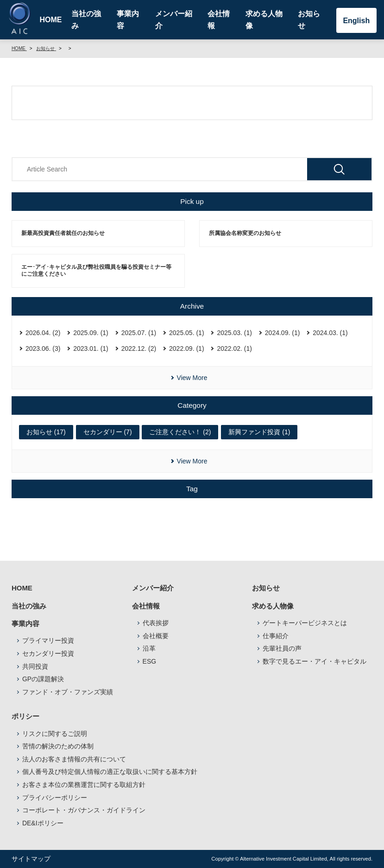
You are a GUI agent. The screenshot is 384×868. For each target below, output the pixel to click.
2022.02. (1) (234, 348)
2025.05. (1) (187, 333)
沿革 (149, 648)
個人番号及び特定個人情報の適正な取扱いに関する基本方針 (110, 772)
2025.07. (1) (139, 333)
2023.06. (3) (43, 348)
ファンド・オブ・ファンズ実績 (68, 692)
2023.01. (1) (91, 348)
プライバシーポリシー (55, 798)
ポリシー (25, 716)
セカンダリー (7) (108, 432)
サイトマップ (31, 859)
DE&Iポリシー (43, 823)
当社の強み (86, 20)
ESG (150, 661)
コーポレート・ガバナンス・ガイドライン (84, 810)
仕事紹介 (276, 636)
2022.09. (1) (187, 348)
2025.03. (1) (234, 333)
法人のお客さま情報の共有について (74, 759)
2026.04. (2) (43, 333)
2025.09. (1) (91, 333)
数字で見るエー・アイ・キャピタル (315, 661)
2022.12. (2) (139, 348)
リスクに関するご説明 (55, 734)
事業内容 (128, 20)
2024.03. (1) (330, 333)
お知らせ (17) (46, 432)
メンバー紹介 (174, 20)
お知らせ (309, 20)
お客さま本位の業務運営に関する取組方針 (84, 785)
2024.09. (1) (283, 333)
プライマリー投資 (48, 640)
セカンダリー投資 (48, 653)
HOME (50, 20)
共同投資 (35, 666)
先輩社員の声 (282, 648)
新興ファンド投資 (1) (259, 432)
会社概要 (156, 636)
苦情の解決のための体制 (58, 746)
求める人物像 (264, 20)
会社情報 (219, 20)
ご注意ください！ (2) (180, 432)
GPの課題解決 (43, 679)
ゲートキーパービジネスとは (305, 623)
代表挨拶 (156, 623)
